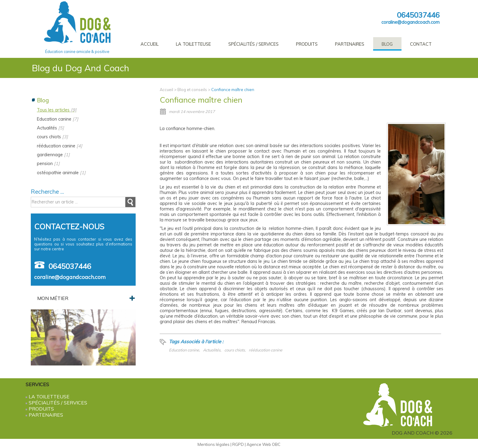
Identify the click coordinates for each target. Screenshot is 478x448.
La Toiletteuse (193, 44)
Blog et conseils (192, 90)
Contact (421, 44)
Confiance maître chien (233, 90)
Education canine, (184, 350)
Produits (307, 44)
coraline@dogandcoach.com (410, 22)
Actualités (50, 128)
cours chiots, (235, 350)
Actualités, (212, 350)
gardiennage (53, 155)
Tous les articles (57, 110)
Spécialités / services (253, 44)
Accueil (150, 44)
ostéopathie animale (61, 173)
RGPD (238, 444)
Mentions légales (214, 444)
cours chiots (52, 137)
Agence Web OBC (264, 444)
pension (48, 164)
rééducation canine (266, 350)
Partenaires (350, 44)
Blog (387, 44)
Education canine (58, 119)
